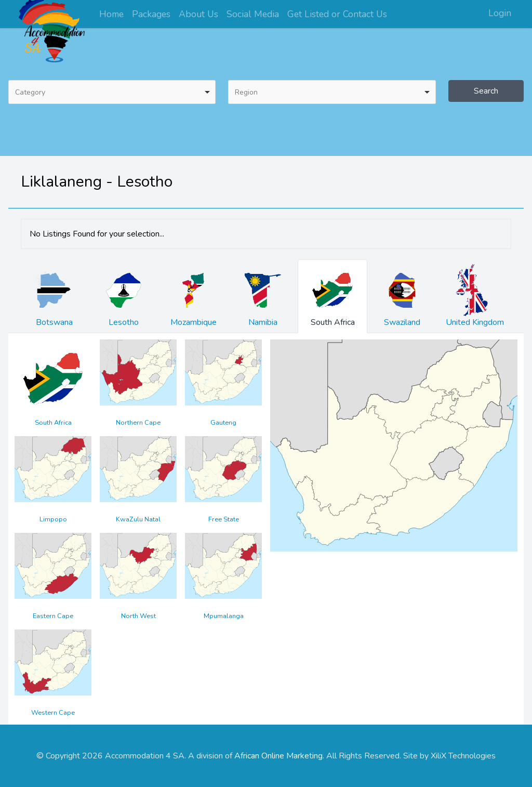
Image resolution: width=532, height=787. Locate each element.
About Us (198, 14)
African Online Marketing (278, 756)
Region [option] (246, 92)
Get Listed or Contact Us (337, 14)
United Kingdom (475, 296)
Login (500, 13)
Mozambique (193, 296)
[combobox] (112, 92)
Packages (151, 14)
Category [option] (30, 92)
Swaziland (402, 296)
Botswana (54, 296)
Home (111, 14)
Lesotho (124, 296)
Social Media (253, 14)
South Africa (332, 296)
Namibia (263, 296)
